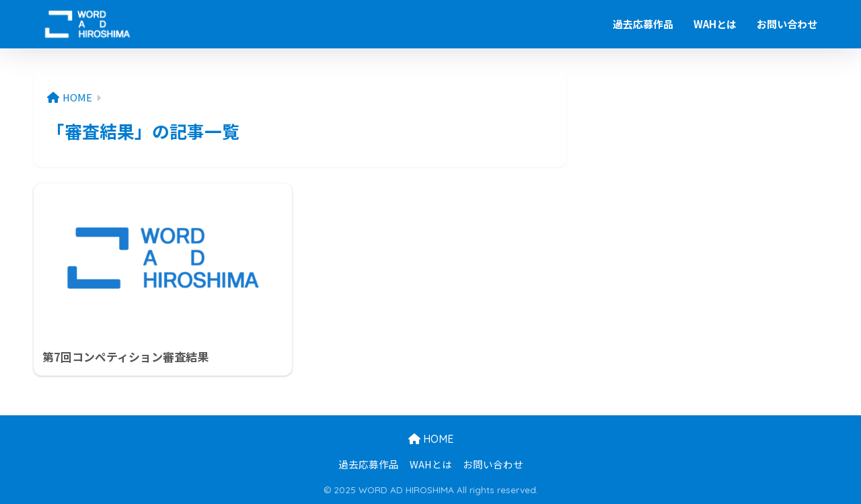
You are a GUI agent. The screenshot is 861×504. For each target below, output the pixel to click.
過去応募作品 (643, 24)
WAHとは (715, 24)
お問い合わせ (787, 24)
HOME (431, 439)
